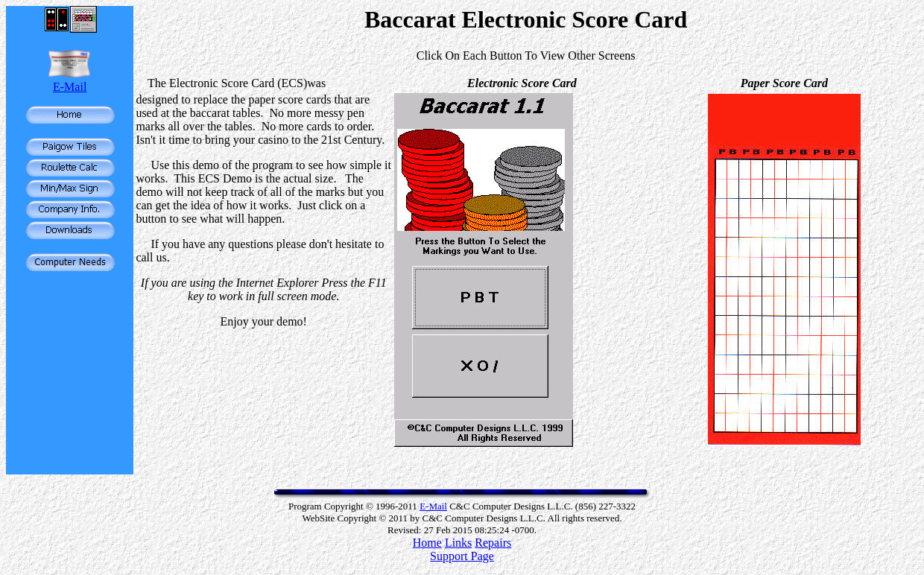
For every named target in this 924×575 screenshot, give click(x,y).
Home (427, 543)
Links (458, 543)
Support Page (462, 556)
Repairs (493, 543)
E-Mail (70, 87)
